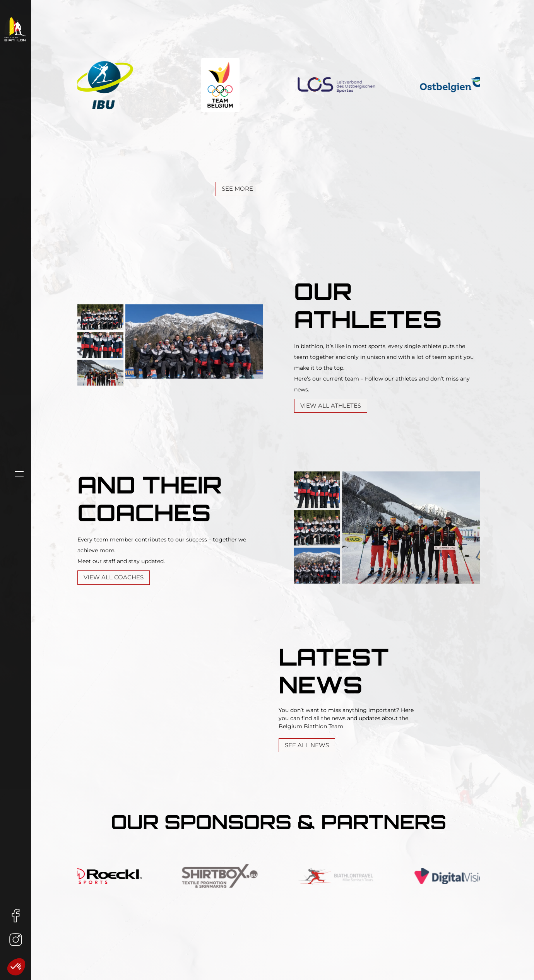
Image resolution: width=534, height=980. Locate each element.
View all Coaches (114, 577)
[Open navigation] (15, 474)
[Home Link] (15, 29)
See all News (307, 745)
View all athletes (331, 405)
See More (237, 189)
